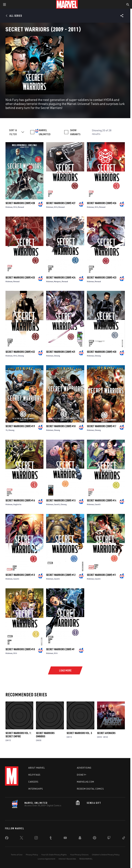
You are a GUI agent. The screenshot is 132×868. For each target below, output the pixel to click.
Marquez (57, 281)
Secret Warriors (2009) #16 (20, 500)
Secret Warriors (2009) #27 (61, 203)
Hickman (9, 207)
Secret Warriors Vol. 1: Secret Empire (18, 735)
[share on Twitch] (109, 838)
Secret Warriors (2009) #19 (20, 426)
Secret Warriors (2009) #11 (102, 575)
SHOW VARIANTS (75, 132)
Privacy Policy (32, 855)
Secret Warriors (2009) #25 (20, 277)
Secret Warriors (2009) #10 (20, 649)
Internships (36, 789)
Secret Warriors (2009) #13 (20, 575)
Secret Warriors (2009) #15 (61, 500)
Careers (33, 782)
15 (6, 430)
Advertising (84, 768)
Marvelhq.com (85, 782)
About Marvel (37, 768)
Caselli (57, 504)
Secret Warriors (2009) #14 (102, 500)
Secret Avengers (106, 733)
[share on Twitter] (21, 838)
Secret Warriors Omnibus (45, 735)
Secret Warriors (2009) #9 (60, 649)
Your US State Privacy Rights (54, 855)
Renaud (21, 207)
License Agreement (47, 859)
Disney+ (82, 775)
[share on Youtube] (65, 838)
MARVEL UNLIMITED (45, 132)
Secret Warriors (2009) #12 (61, 575)
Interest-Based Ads (67, 859)
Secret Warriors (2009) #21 (61, 352)
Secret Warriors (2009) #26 (102, 203)
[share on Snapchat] (80, 838)
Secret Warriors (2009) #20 (102, 352)
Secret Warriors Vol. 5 (79, 733)
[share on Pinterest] (95, 838)
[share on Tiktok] (124, 838)
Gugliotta (17, 504)
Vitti (15, 207)
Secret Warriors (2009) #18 (61, 426)
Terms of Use (17, 855)
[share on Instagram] (36, 838)
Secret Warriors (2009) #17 (102, 426)
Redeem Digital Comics (90, 789)
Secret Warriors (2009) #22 (20, 352)
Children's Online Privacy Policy (106, 855)
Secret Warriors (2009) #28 (20, 203)
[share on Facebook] (7, 839)
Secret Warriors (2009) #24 (61, 277)
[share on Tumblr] (51, 838)
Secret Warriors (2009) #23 (102, 277)
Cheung (21, 356)
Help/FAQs (34, 775)
